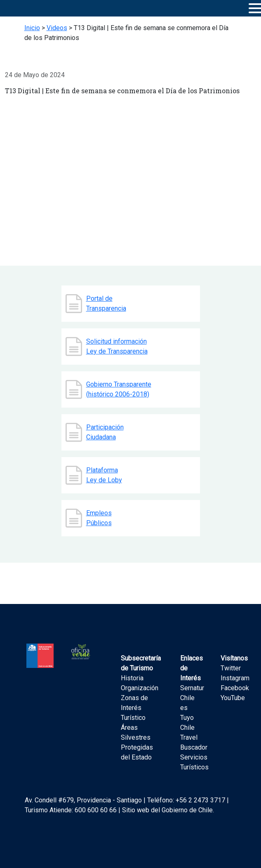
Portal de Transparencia (106, 303)
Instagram (235, 678)
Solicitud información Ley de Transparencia (117, 346)
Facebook (235, 688)
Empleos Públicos (99, 518)
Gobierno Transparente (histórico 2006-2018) (119, 389)
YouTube (233, 698)
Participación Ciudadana (105, 432)
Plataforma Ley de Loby (104, 475)
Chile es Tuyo (187, 708)
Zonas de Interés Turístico (134, 708)
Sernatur (192, 688)
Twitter (231, 668)
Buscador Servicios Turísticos (194, 757)
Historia (132, 678)
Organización (140, 688)
